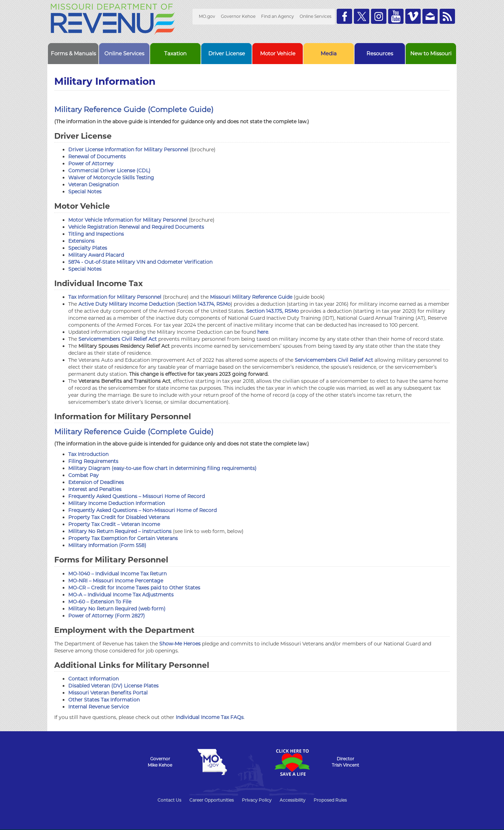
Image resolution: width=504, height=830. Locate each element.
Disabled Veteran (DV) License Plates (113, 686)
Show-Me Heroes (180, 644)
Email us (430, 16)
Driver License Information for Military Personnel (128, 150)
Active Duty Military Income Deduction (127, 304)
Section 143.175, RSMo (272, 311)
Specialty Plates (88, 248)
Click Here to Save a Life (292, 762)
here (263, 332)
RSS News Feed (447, 16)
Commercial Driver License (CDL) (109, 171)
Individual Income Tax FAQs (210, 717)
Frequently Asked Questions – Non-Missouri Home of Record (142, 510)
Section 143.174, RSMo (204, 304)
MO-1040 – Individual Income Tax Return (117, 574)
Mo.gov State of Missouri (212, 762)
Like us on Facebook (344, 16)
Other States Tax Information (104, 700)
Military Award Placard (96, 255)
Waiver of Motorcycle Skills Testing (111, 178)
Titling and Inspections (96, 234)
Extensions (81, 241)
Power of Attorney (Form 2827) (107, 616)
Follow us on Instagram (379, 16)
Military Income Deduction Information (117, 503)
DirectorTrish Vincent (345, 762)
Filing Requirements (93, 461)
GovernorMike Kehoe (160, 762)
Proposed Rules (330, 800)
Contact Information (93, 679)
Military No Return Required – (105, 531)
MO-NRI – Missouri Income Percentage (116, 581)
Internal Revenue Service (99, 707)
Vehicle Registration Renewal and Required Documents (136, 227)
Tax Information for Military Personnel (115, 297)
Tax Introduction (88, 454)
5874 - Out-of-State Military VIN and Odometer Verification (140, 262)
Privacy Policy (257, 800)
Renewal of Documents (97, 157)
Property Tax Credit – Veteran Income (114, 524)
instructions (157, 531)
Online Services (316, 16)
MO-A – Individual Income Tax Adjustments (121, 595)
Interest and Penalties (95, 489)
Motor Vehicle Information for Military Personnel (128, 220)
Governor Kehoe (238, 16)
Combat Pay (83, 475)
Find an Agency (278, 16)
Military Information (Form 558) (107, 545)
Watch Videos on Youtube (396, 16)
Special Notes (85, 192)
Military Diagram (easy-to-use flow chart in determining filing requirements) (162, 468)
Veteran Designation (93, 185)
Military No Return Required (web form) (117, 609)
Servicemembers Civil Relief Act (118, 339)
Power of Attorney (91, 164)
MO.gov (207, 16)
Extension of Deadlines (96, 482)
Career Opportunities (212, 800)
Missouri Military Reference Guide (251, 297)
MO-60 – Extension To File (100, 602)
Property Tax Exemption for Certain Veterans (123, 538)
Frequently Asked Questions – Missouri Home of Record (136, 496)
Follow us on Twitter (362, 16)
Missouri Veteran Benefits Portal (108, 693)
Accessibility (293, 800)
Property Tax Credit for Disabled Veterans (119, 517)
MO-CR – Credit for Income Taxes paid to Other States (134, 588)
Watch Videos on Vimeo (413, 16)
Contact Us (169, 800)
